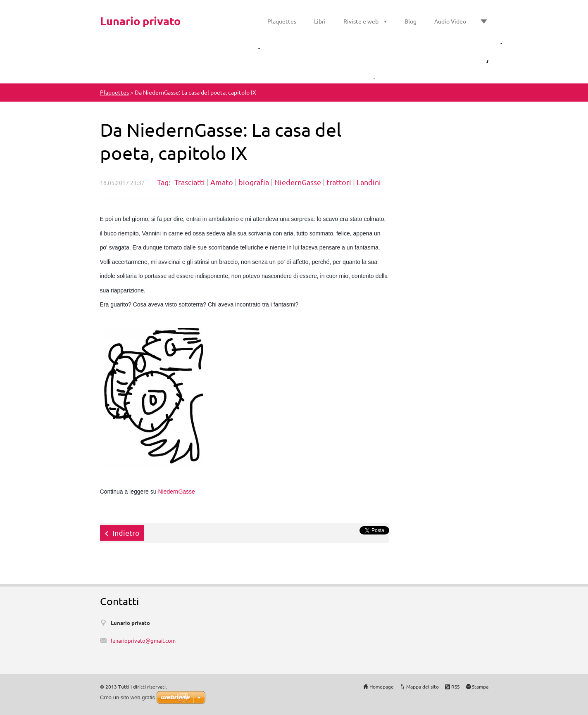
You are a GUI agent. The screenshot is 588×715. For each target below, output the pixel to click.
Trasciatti (190, 182)
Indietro (126, 533)
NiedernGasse (298, 182)
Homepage (382, 686)
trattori (339, 182)
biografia (254, 182)
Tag (163, 182)
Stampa (480, 686)
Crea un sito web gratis (127, 697)
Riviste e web (361, 21)
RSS (455, 686)
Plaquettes (282, 21)
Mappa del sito (423, 686)
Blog (411, 21)
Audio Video (450, 21)
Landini (369, 182)
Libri (320, 21)
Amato (222, 182)
